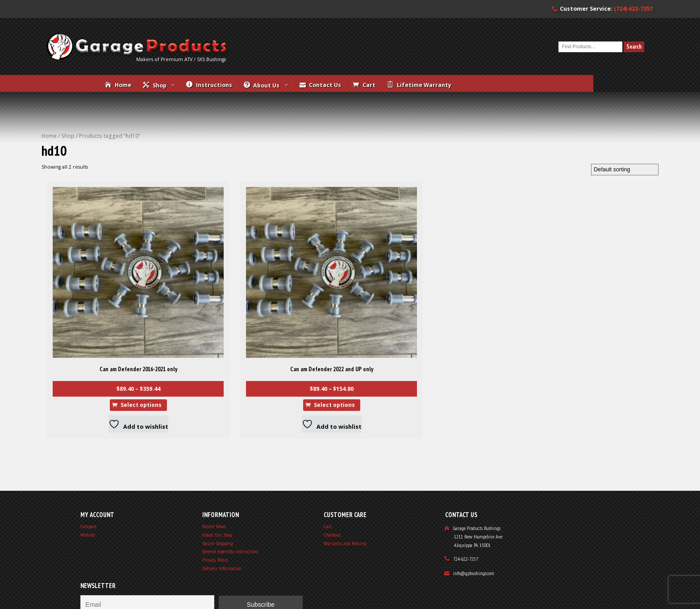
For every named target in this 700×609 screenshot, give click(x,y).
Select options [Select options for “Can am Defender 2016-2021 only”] (110, 366)
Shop (80, 159)
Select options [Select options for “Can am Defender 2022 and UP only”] (224, 366)
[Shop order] (617, 198)
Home (58, 159)
